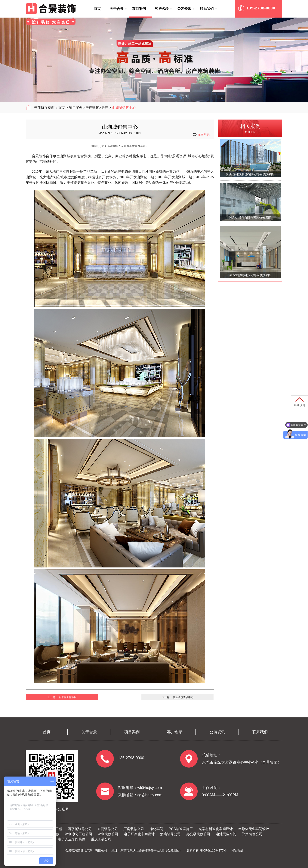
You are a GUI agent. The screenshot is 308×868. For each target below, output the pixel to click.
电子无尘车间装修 (72, 839)
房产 (105, 108)
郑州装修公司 (252, 834)
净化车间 (156, 829)
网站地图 (237, 850)
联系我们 (260, 732)
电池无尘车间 (226, 834)
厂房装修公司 (134, 829)
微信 (94, 146)
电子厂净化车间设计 (139, 834)
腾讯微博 (132, 146)
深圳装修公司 (108, 834)
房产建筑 (92, 108)
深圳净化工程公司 (78, 834)
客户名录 (175, 732)
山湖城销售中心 (124, 108)
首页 (61, 108)
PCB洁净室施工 (181, 829)
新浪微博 (113, 146)
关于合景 (89, 732)
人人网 (122, 146)
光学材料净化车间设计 (216, 829)
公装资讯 (217, 732)
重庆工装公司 (101, 839)
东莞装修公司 (108, 829)
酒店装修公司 (170, 834)
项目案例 (76, 108)
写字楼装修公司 (80, 829)
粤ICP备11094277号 (213, 850)
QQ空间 (102, 146)
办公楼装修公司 (198, 834)
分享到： (143, 146)
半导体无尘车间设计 (254, 829)
